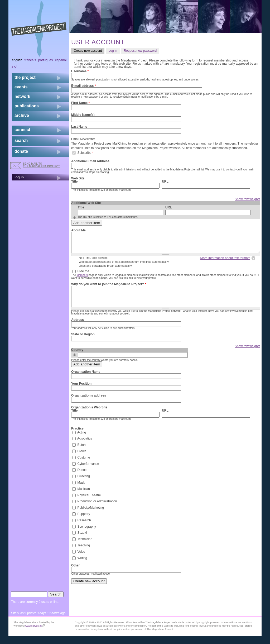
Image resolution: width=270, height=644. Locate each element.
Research (84, 528)
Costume (84, 465)
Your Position (81, 392)
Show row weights (247, 199)
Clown (82, 459)
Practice (77, 436)
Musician (83, 497)
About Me (78, 230)
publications (27, 106)
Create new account (89, 51)
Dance (82, 478)
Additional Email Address (90, 161)
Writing (82, 566)
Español (61, 60)
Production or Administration (97, 509)
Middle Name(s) (83, 115)
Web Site (78, 178)
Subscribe (85, 152)
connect (22, 130)
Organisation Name (86, 380)
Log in (113, 51)
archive (22, 115)
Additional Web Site (86, 203)
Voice (81, 559)
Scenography (87, 534)
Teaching (84, 553)
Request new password (140, 51)
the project (25, 77)
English (17, 60)
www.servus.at (35, 634)
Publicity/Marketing (91, 516)
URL (165, 182)
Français (30, 60)
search (21, 140)
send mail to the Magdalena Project (41, 165)
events (21, 87)
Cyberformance (88, 471)
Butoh (81, 453)
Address (78, 328)
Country (77, 358)
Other (75, 573)
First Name (80, 103)
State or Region (83, 342)
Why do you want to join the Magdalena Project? (109, 288)
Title (74, 182)
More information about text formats (225, 262)
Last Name (79, 127)
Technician (85, 547)
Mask (81, 490)
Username (80, 71)
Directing (83, 484)
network (22, 96)
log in (19, 177)
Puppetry (84, 522)
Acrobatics (85, 446)
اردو (15, 66)
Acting (82, 440)
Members (82, 279)
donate (21, 151)
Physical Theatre (89, 503)
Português (45, 60)
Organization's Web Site (89, 415)
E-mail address (83, 86)
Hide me (83, 275)
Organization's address (89, 403)
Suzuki (82, 541)
